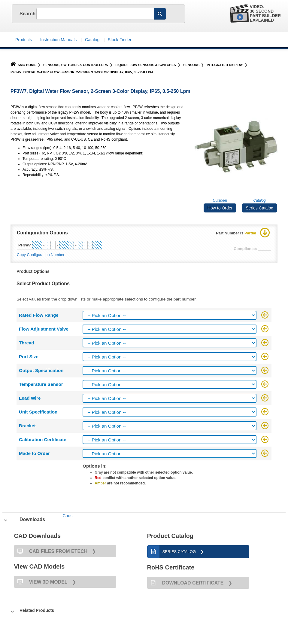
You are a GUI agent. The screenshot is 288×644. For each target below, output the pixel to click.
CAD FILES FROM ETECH (51, 551)
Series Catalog (259, 208)
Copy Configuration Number (41, 255)
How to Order (220, 208)
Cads (67, 516)
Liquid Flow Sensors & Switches (146, 65)
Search (23, 14)
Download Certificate (185, 583)
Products (24, 40)
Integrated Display (225, 65)
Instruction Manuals (58, 40)
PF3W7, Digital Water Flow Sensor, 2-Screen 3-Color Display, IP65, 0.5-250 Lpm (82, 72)
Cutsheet (220, 200)
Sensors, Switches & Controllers (76, 65)
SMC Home (23, 65)
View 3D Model (41, 582)
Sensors (191, 65)
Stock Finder (120, 40)
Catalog (92, 40)
